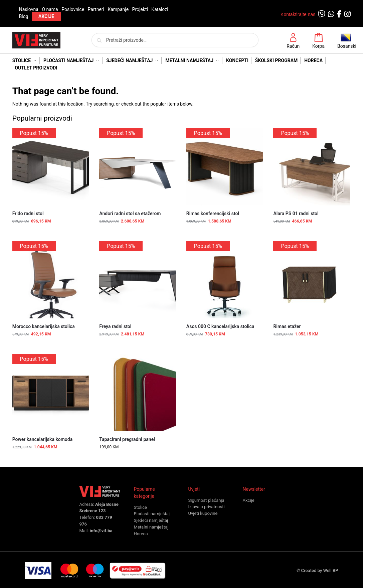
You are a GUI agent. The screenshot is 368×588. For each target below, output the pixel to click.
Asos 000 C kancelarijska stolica (220, 326)
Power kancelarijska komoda (43, 439)
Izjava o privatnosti (206, 507)
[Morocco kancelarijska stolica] (51, 280)
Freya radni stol (115, 326)
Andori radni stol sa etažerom (130, 213)
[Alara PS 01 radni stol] (312, 167)
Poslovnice (73, 9)
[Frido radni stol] (51, 167)
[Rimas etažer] (312, 280)
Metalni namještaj (151, 527)
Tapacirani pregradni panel (127, 439)
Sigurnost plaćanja (206, 500)
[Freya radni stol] (138, 280)
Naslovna (29, 9)
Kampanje (118, 9)
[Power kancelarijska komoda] (51, 393)
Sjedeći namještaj (151, 520)
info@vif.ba (101, 531)
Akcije (249, 500)
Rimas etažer (287, 326)
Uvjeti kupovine (203, 513)
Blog (24, 16)
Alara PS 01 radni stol (296, 213)
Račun (293, 41)
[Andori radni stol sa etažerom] (138, 167)
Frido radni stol (28, 213)
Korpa (318, 41)
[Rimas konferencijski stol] (225, 167)
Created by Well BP (320, 570)
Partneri (96, 9)
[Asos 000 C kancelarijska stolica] (225, 280)
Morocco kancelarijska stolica (44, 326)
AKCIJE (46, 16)
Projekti (140, 9)
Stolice (140, 507)
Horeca (141, 534)
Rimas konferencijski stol (213, 213)
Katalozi (160, 9)
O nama (50, 9)
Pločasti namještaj (152, 514)
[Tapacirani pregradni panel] (138, 393)
